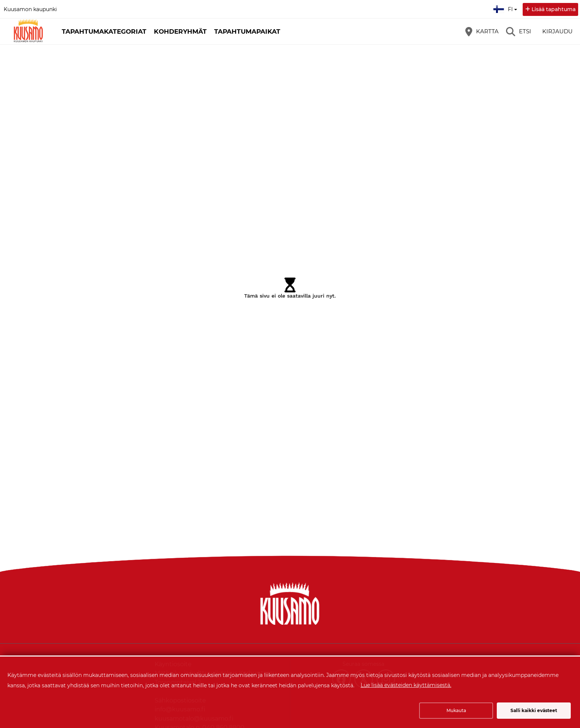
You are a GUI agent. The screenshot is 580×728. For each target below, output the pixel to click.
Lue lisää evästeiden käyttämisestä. (406, 685)
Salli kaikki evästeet (534, 710)
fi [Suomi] (506, 8)
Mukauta (456, 710)
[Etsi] (519, 31)
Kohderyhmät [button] (180, 31)
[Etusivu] (28, 31)
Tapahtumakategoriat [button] (104, 31)
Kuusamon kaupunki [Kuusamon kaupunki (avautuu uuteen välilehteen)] (30, 9)
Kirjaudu (557, 31)
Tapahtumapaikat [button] (247, 31)
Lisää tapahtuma (554, 9)
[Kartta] (482, 31)
